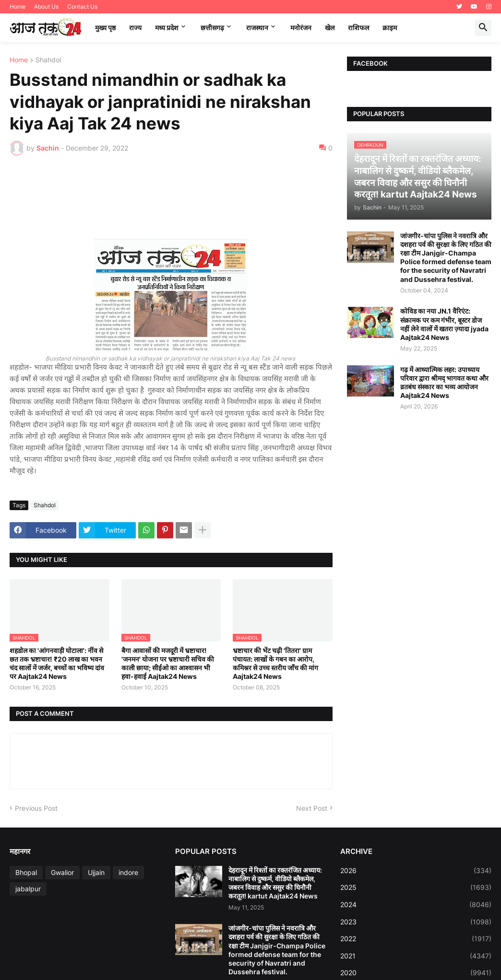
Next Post (312, 808)
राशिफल (358, 28)
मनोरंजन (301, 28)
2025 (416, 887)
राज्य (135, 28)
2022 (416, 939)
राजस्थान (257, 28)
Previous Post (36, 808)
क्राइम (390, 28)
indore (128, 872)
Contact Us (82, 6)
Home (18, 6)
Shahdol (48, 60)
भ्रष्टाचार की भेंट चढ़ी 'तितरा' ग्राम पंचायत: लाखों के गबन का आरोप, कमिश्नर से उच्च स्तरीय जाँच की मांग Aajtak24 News (275, 664)
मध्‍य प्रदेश (167, 28)
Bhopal (26, 872)
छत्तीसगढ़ (212, 28)
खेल (330, 28)
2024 (416, 905)
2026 (416, 871)
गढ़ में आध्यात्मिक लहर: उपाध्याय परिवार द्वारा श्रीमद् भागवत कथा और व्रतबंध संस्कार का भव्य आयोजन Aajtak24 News (444, 383)
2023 (416, 922)
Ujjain (96, 872)
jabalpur (28, 889)
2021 (416, 956)
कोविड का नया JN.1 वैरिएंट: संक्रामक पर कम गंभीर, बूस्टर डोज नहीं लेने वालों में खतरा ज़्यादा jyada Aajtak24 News (444, 324)
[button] (483, 28)
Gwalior (62, 872)
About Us (46, 6)
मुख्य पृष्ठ (105, 28)
